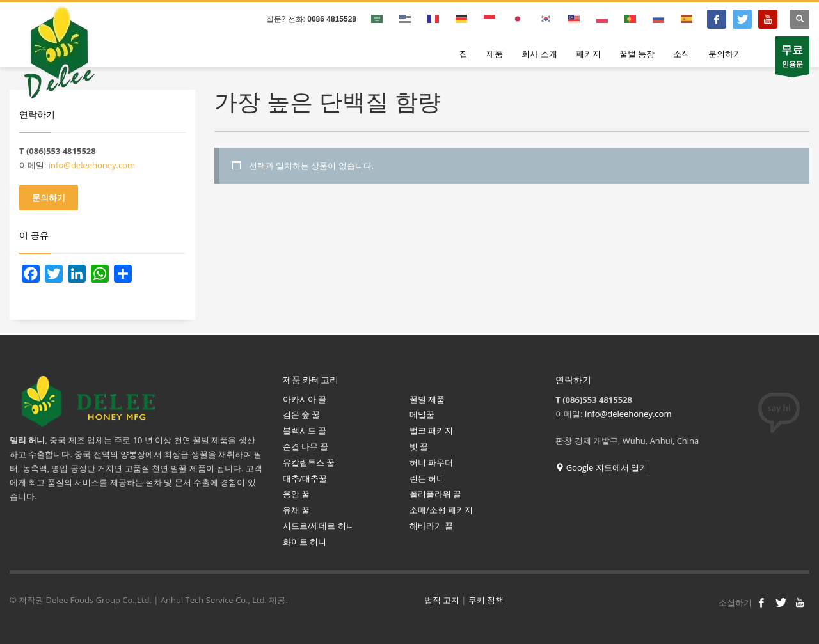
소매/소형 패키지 (441, 510)
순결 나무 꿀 (306, 446)
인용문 (792, 58)
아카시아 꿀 (305, 399)
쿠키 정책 (486, 600)
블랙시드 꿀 (305, 430)
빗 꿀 (419, 446)
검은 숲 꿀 (302, 414)
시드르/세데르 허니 (319, 526)
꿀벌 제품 (427, 399)
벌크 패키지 (431, 430)
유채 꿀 (296, 510)
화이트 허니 (305, 542)
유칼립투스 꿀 (310, 462)
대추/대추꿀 (305, 478)
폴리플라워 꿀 (435, 494)
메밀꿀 (422, 414)
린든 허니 (427, 478)
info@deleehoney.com (92, 165)
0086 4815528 (332, 19)
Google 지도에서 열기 (601, 467)
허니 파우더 (431, 462)
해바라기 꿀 (433, 526)
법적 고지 (442, 600)
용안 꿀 (296, 494)
